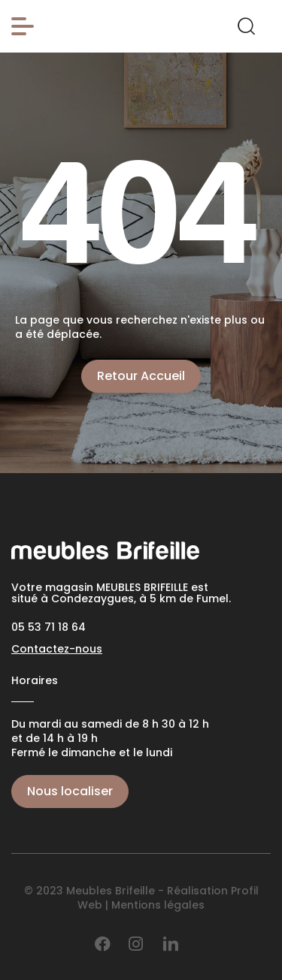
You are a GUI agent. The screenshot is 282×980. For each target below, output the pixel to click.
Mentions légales (158, 905)
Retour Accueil (141, 376)
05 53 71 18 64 (49, 627)
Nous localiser (70, 791)
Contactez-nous (57, 649)
